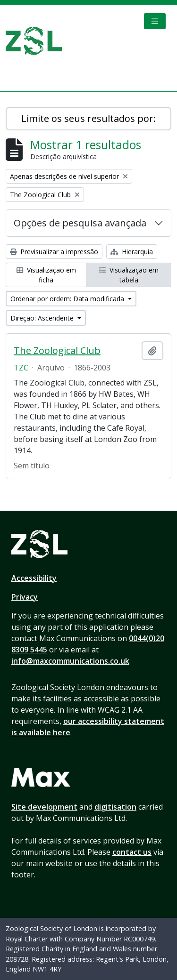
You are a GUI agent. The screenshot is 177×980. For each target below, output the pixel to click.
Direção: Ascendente (43, 318)
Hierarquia (132, 252)
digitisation (115, 807)
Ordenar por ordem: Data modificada (68, 299)
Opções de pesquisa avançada (80, 223)
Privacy (25, 597)
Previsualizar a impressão (54, 252)
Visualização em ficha (46, 275)
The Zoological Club (57, 351)
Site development (44, 807)
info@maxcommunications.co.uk (70, 661)
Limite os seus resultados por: (88, 118)
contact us (132, 852)
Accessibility (34, 578)
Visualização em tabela (129, 275)
